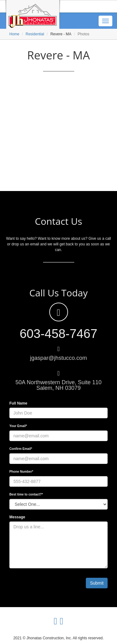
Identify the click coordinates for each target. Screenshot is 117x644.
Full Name (18, 403)
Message (17, 517)
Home (14, 34)
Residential (35, 34)
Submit (97, 583)
